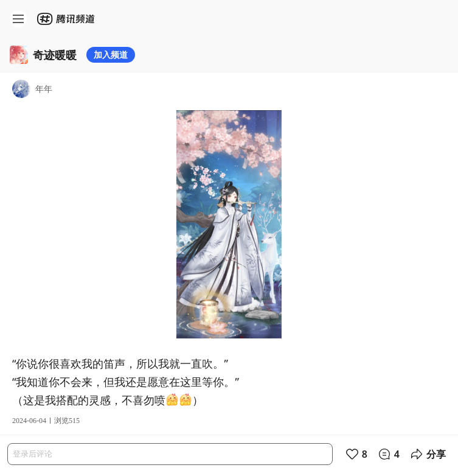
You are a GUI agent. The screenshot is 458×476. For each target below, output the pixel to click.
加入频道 (111, 54)
